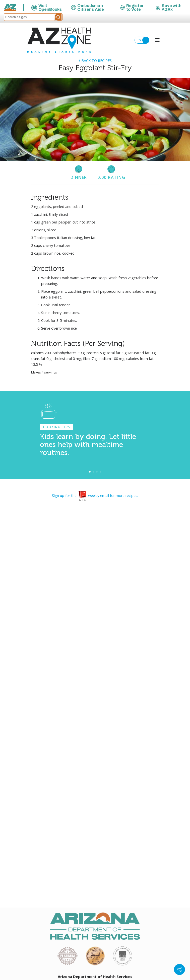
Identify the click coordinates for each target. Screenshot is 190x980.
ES (144, 40)
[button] (58, 17)
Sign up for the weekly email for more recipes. (95, 496)
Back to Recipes (95, 61)
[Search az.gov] (29, 17)
